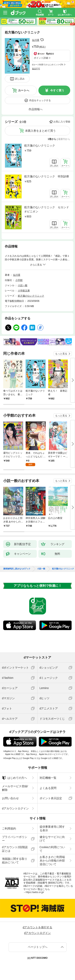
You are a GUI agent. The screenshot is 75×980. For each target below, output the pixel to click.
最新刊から (64, 139)
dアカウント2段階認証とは (15, 849)
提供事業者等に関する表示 (52, 828)
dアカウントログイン (15, 808)
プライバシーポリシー (15, 839)
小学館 (19, 280)
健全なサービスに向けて (52, 839)
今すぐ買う (57, 90)
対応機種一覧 (48, 778)
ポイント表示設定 (51, 798)
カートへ (24, 90)
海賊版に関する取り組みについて (15, 861)
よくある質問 (48, 788)
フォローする (42, 40)
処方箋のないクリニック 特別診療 (47, 176)
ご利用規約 (9, 828)
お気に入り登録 (62, 122)
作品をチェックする (40, 100)
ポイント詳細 (41, 58)
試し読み (20, 79)
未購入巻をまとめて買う (40, 131)
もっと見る (61, 354)
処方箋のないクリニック (40, 145)
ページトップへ (38, 947)
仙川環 (36, 40)
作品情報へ (36, 109)
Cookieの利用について (52, 849)
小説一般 (23, 285)
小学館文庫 (24, 291)
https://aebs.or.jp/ (35, 892)
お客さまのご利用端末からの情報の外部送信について (52, 861)
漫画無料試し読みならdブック (17, 569)
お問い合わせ (10, 798)
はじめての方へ (14, 778)
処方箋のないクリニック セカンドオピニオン (47, 209)
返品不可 (36, 69)
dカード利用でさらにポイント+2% (48, 65)
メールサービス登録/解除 (15, 788)
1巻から (52, 139)
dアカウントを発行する (38, 927)
